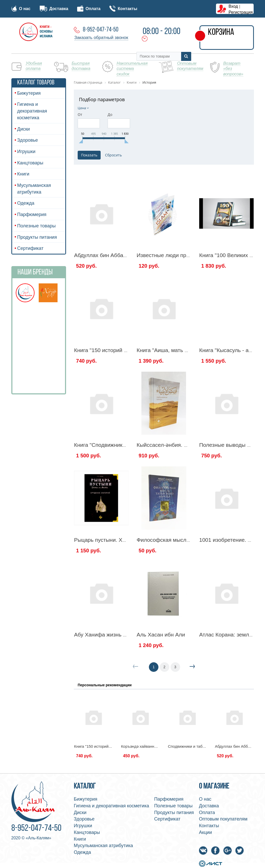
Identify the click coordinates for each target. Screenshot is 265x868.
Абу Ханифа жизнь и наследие (113, 635)
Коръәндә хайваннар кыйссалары (151, 746)
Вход (233, 6)
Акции (205, 832)
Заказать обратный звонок (101, 38)
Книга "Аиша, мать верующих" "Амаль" (185, 350)
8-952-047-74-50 (101, 30)
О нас (21, 9)
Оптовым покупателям (223, 819)
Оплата (89, 9)
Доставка (54, 9)
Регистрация (241, 12)
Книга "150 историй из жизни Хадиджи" (123, 350)
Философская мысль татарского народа (187, 540)
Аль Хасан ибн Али (161, 635)
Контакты (123, 9)
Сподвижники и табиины (190, 746)
